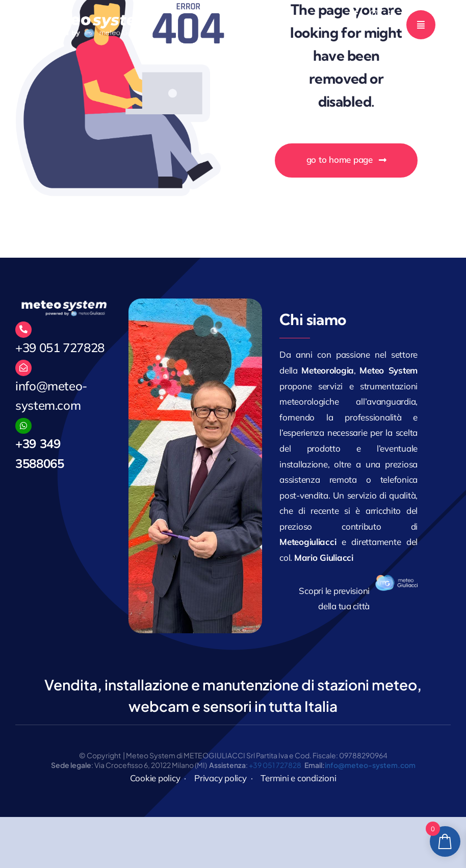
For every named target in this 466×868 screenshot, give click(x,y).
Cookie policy (155, 778)
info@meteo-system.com (370, 765)
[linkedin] (392, 14)
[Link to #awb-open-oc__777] (421, 25)
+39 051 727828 (60, 348)
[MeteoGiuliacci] (94, 16)
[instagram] (374, 14)
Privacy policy (220, 778)
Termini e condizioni (298, 778)
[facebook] (356, 14)
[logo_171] (396, 579)
